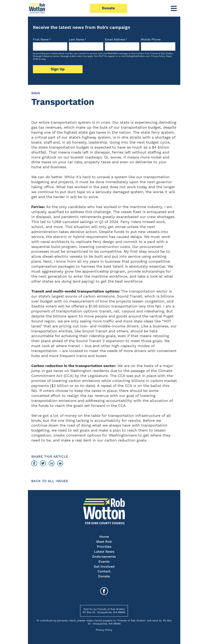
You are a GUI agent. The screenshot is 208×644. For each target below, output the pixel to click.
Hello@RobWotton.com (138, 56)
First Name (42, 40)
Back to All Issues (50, 481)
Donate (108, 8)
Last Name (78, 40)
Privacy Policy (158, 56)
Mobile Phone (151, 40)
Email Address (116, 40)
